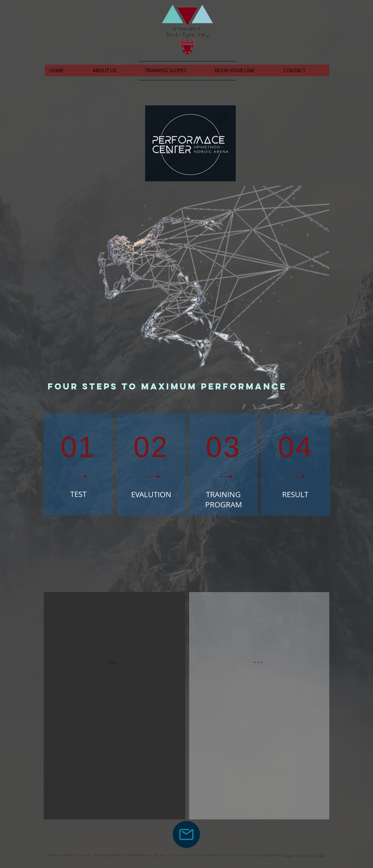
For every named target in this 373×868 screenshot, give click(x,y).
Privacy (288, 855)
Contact (319, 855)
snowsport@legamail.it (264, 855)
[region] (78, 464)
